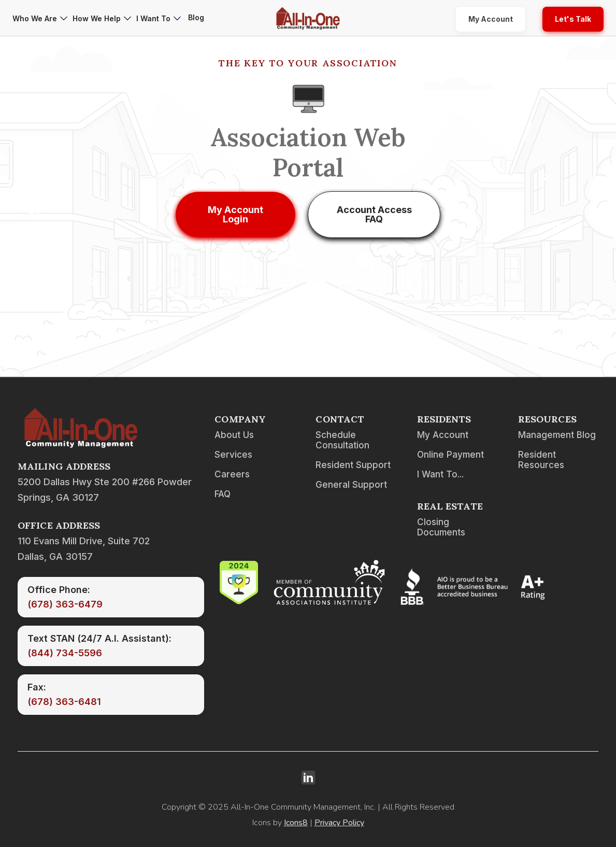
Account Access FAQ (374, 214)
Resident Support (353, 465)
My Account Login (235, 214)
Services (233, 455)
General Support (351, 485)
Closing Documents (441, 527)
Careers (232, 474)
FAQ (223, 494)
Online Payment (450, 455)
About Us (234, 435)
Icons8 (296, 823)
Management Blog (557, 435)
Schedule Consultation (342, 440)
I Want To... (440, 474)
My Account (491, 19)
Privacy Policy (339, 823)
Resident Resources (541, 460)
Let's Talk (573, 19)
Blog (196, 17)
